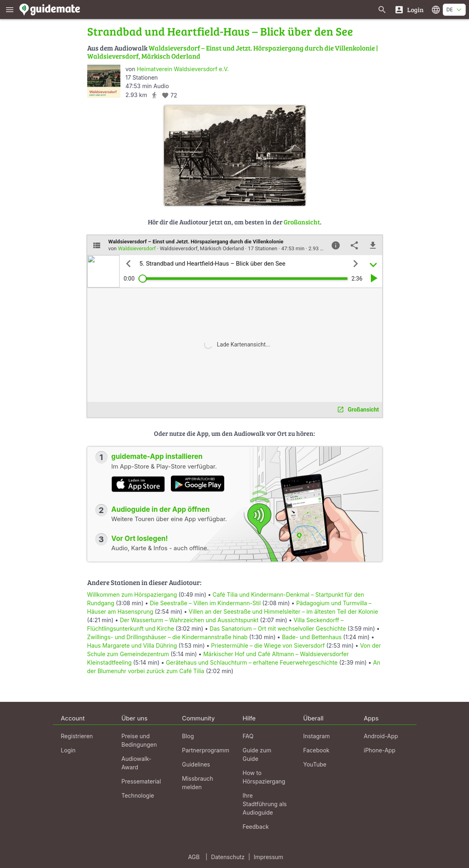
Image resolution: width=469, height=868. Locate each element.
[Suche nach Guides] (382, 10)
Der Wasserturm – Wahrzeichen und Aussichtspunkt (189, 620)
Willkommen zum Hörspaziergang (133, 595)
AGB (194, 857)
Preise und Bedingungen (139, 740)
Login (68, 750)
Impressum (268, 857)
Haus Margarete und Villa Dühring (132, 645)
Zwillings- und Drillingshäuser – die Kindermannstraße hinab (167, 637)
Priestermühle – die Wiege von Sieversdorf (268, 645)
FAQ (248, 736)
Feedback (256, 827)
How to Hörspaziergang (264, 777)
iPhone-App (380, 750)
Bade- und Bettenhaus (313, 637)
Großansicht (302, 222)
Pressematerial (141, 781)
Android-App (381, 736)
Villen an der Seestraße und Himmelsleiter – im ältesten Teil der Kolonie (283, 611)
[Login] (409, 10)
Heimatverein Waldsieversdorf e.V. (183, 69)
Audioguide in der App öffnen (161, 509)
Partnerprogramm (206, 750)
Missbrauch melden (198, 783)
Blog (188, 736)
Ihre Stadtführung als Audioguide (265, 804)
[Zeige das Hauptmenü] (10, 10)
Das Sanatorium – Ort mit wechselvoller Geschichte (279, 628)
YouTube (315, 764)
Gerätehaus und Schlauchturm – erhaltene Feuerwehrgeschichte (252, 662)
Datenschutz (228, 857)
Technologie (138, 795)
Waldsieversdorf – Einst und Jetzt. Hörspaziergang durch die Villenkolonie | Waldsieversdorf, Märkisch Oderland (233, 52)
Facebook (317, 750)
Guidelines (196, 764)
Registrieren (77, 736)
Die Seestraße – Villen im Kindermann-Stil (205, 603)
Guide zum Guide (257, 754)
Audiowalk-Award (137, 763)
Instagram (317, 736)
